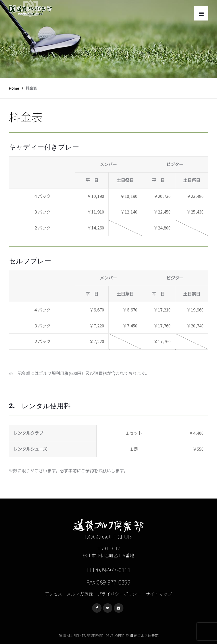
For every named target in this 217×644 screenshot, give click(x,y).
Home (14, 88)
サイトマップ (159, 594)
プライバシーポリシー (119, 594)
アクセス (54, 594)
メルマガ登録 (80, 594)
